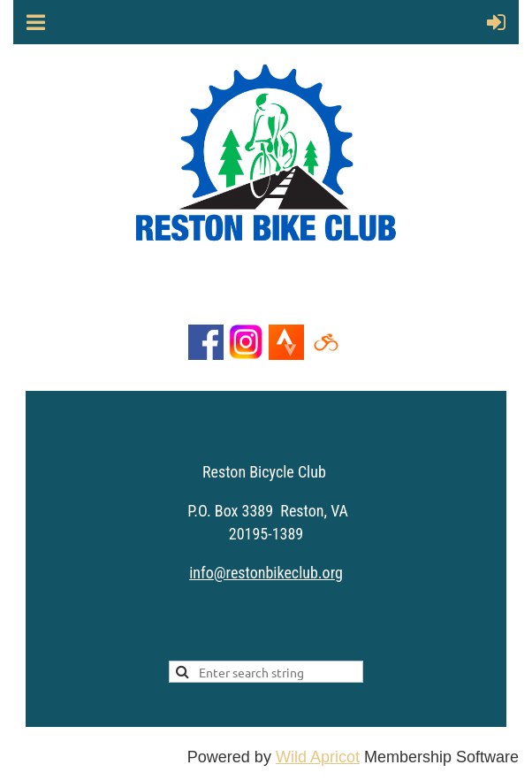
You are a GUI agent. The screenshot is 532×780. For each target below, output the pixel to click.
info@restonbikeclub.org (266, 573)
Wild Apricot (318, 757)
